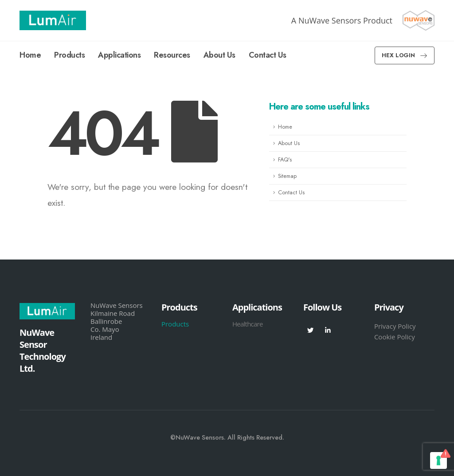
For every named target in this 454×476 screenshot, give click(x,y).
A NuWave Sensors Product (342, 20)
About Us (219, 55)
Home (30, 55)
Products (69, 55)
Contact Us (268, 55)
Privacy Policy (395, 326)
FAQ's (285, 160)
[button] (405, 55)
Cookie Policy (395, 337)
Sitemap (287, 176)
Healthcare (248, 324)
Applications (119, 55)
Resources (172, 55)
